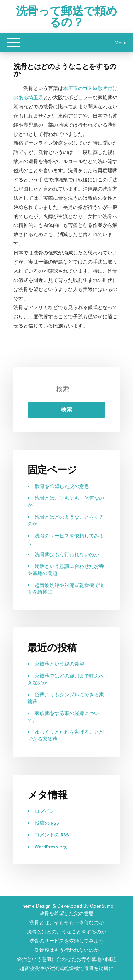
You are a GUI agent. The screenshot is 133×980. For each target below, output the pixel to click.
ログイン (45, 811)
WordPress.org (51, 847)
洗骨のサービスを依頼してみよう (67, 941)
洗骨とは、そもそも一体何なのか (67, 922)
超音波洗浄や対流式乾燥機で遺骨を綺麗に (67, 968)
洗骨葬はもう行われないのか (67, 554)
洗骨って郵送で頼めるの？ (66, 17)
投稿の (47, 823)
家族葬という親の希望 (59, 664)
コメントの (52, 835)
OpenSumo (102, 906)
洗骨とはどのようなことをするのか (67, 932)
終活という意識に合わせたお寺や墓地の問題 (67, 959)
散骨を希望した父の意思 (62, 486)
